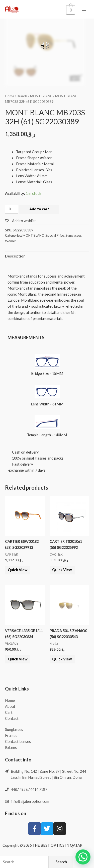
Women (11, 241)
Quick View (18, 570)
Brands (22, 96)
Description (15, 256)
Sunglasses (73, 235)
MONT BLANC (41, 96)
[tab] (47, 256)
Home (10, 96)
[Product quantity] (12, 209)
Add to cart (39, 209)
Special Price (55, 235)
